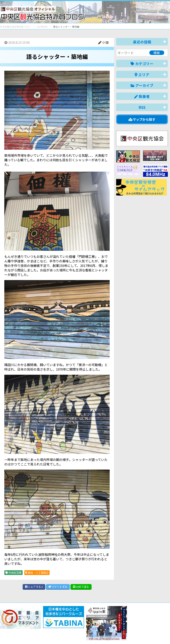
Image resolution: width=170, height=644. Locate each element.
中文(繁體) (146, 634)
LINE (81, 587)
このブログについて (52, 625)
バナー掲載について (16, 625)
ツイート (58, 587)
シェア (34, 587)
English (108, 634)
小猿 (103, 42)
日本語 (93, 634)
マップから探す (142, 119)
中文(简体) (126, 634)
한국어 (163, 634)
